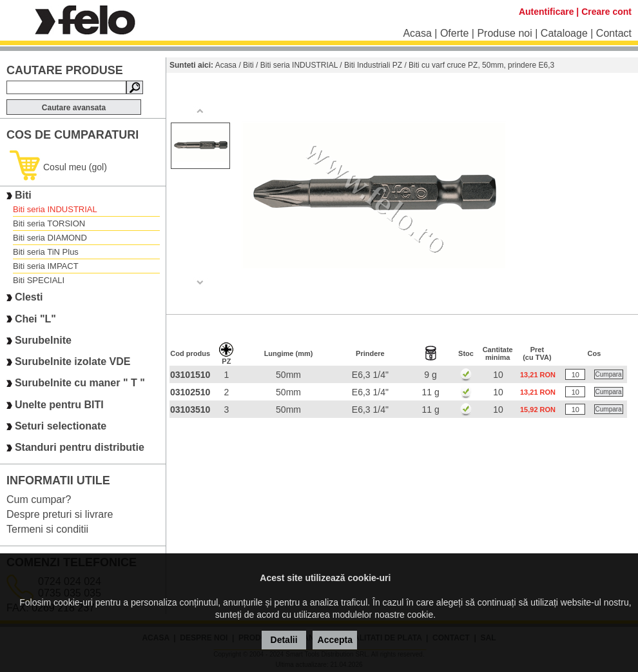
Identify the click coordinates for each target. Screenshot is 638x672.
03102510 (190, 392)
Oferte (454, 33)
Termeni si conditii (47, 529)
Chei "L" (35, 319)
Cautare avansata (74, 108)
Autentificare (546, 12)
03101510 (190, 375)
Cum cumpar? (39, 499)
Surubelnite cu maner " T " (80, 383)
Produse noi (504, 33)
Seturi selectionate (61, 426)
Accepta (335, 640)
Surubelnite (43, 340)
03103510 (190, 410)
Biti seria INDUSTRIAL (55, 209)
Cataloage (564, 33)
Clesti (29, 298)
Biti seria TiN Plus (46, 252)
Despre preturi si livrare (60, 514)
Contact (614, 33)
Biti (23, 195)
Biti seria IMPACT (46, 266)
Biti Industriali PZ (373, 65)
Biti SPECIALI (39, 280)
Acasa (417, 33)
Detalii (284, 640)
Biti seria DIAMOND (50, 238)
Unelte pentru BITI (59, 405)
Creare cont (606, 12)
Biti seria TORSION (49, 223)
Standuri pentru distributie (80, 448)
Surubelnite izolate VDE (73, 361)
